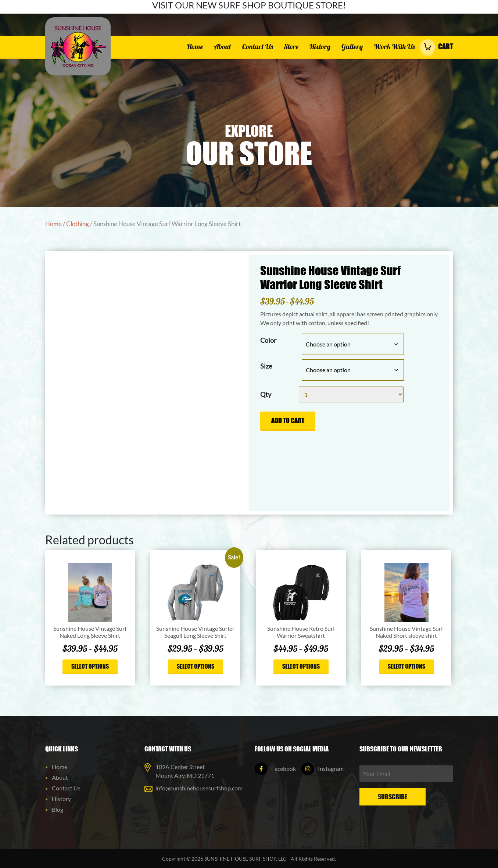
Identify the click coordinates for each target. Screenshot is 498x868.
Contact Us (257, 47)
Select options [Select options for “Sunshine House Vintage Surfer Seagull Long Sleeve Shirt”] (196, 666)
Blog (58, 809)
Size (266, 366)
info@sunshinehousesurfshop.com (199, 788)
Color (268, 340)
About (223, 47)
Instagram (323, 769)
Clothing (78, 224)
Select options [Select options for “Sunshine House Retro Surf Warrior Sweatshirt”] (301, 666)
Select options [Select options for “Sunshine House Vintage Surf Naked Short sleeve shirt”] (406, 666)
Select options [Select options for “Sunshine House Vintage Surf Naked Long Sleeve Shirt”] (90, 666)
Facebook (275, 769)
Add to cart (288, 420)
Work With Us (394, 47)
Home (195, 47)
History (320, 47)
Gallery (352, 47)
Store (291, 47)
